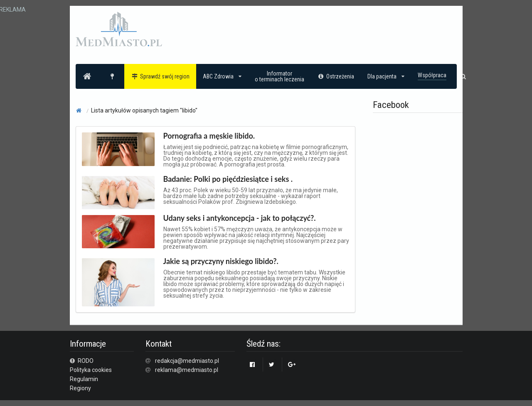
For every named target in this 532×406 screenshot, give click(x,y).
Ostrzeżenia (336, 76)
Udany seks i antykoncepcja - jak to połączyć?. (240, 218)
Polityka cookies (91, 370)
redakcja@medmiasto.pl (187, 361)
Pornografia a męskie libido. (209, 136)
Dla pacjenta (386, 76)
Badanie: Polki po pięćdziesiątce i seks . (228, 179)
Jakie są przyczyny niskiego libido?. (221, 261)
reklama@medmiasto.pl (187, 370)
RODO (82, 361)
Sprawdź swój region (160, 76)
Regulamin (84, 379)
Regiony (80, 388)
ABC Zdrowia (222, 76)
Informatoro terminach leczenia (280, 76)
